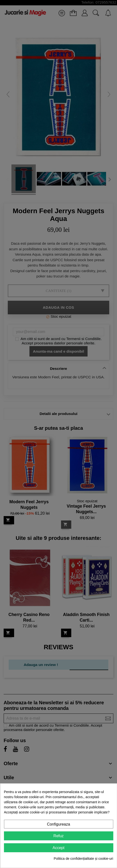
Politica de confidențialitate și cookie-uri (83, 859)
